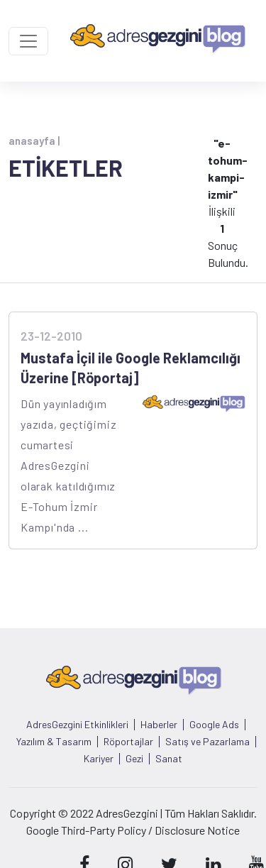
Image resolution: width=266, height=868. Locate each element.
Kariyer (99, 759)
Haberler (159, 725)
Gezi (134, 759)
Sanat (169, 759)
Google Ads (214, 725)
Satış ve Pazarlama (207, 742)
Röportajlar (128, 742)
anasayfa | (34, 141)
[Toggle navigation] (28, 41)
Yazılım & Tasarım (54, 742)
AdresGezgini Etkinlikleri (77, 725)
